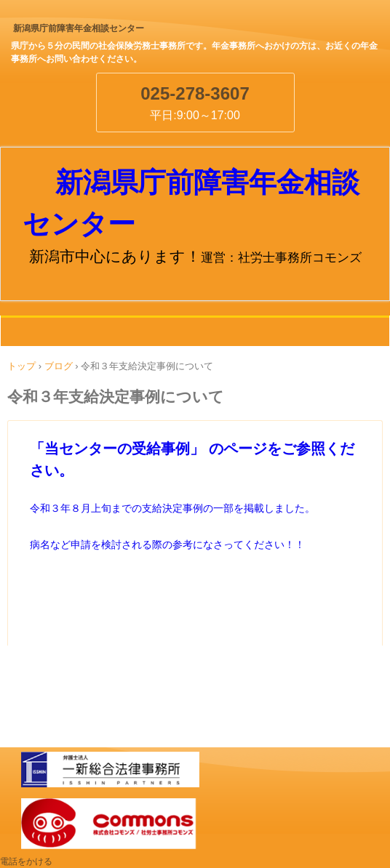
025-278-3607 (195, 93)
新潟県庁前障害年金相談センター (79, 28)
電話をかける (26, 861)
